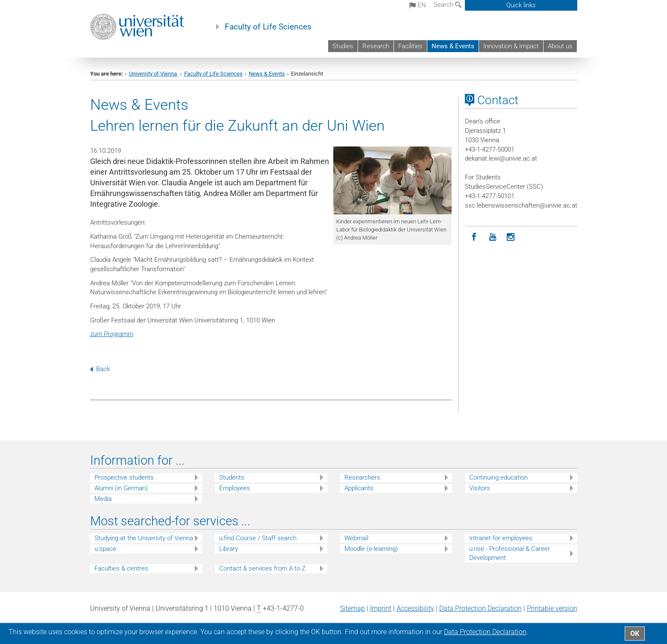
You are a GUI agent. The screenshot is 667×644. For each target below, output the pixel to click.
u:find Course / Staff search (258, 538)
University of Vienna (154, 74)
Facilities (410, 46)
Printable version (552, 608)
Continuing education (498, 477)
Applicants (359, 488)
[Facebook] (474, 237)
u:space (105, 549)
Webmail (356, 538)
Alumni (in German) (121, 488)
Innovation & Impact (511, 46)
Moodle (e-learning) (371, 549)
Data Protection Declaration (480, 608)
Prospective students (124, 477)
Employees (235, 488)
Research (376, 46)
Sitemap (353, 608)
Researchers (362, 477)
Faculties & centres (121, 568)
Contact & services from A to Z (262, 568)
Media (103, 499)
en (418, 5)
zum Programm (112, 334)
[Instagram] (511, 237)
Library (229, 549)
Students (232, 477)
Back (100, 369)
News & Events (453, 46)
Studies (343, 46)
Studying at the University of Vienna (144, 538)
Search (448, 5)
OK (635, 634)
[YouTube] (492, 237)
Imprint (381, 608)
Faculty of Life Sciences (268, 27)
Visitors (480, 488)
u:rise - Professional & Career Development (510, 553)
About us (560, 46)
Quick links (521, 5)
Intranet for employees (501, 538)
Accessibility (415, 608)
